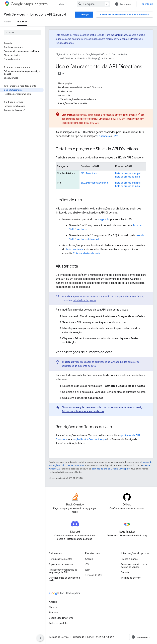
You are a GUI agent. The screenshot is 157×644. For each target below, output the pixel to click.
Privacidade (78, 637)
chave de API (111, 119)
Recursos (109, 58)
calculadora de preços (85, 300)
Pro (116, 136)
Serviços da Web (94, 575)
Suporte (125, 572)
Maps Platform (29, 4)
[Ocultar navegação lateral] (40, 638)
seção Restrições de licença (89, 439)
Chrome (53, 607)
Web (87, 570)
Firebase (53, 613)
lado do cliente (75, 249)
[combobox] (93, 4)
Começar (84, 15)
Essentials (104, 136)
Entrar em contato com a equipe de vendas (125, 15)
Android (89, 559)
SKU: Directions (89, 173)
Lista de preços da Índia (128, 177)
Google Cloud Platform (61, 618)
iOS (87, 564)
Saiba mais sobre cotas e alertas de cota (83, 411)
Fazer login (147, 4)
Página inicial (62, 54)
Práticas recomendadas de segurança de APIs (63, 571)
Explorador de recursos (61, 564)
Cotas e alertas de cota (87, 253)
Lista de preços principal (128, 173)
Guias (7, 22)
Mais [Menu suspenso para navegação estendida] (61, 4)
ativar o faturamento (126, 115)
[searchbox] (22, 32)
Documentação (119, 54)
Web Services (14, 14)
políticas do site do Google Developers (111, 469)
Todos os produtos (59, 623)
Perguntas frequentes (61, 559)
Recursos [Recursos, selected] (22, 22)
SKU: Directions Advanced (94, 183)
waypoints (104, 219)
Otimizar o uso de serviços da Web (64, 579)
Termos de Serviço (131, 578)
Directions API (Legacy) (48, 14)
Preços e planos (129, 559)
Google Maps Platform (97, 54)
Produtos (77, 54)
